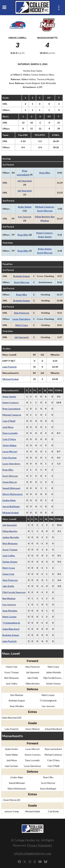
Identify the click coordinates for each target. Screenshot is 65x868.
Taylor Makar (10, 445)
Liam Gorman (10, 458)
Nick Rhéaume (10, 543)
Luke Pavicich (10, 367)
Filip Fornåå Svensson (14, 592)
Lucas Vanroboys (22, 319)
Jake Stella (8, 586)
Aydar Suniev (25, 207)
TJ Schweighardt (11, 623)
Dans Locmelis (10, 433)
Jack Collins (9, 556)
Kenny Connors (44, 233)
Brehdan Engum (22, 276)
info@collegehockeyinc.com (33, 853)
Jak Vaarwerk (25, 181)
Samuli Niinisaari (11, 488)
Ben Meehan (9, 598)
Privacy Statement (40, 845)
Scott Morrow (45, 211)
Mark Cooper (10, 617)
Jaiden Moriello (11, 537)
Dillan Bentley (42, 217)
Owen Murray (10, 482)
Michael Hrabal (10, 379)
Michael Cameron (45, 207)
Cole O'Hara (9, 439)
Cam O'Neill (9, 421)
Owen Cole (8, 574)
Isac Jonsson (25, 217)
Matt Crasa (22, 325)
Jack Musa (8, 427)
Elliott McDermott (13, 494)
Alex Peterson (22, 313)
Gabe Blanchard (11, 629)
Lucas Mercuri (10, 451)
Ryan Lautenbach (11, 409)
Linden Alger (9, 500)
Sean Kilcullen (10, 611)
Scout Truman (10, 550)
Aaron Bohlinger (11, 506)
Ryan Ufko (45, 173)
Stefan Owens (10, 562)
